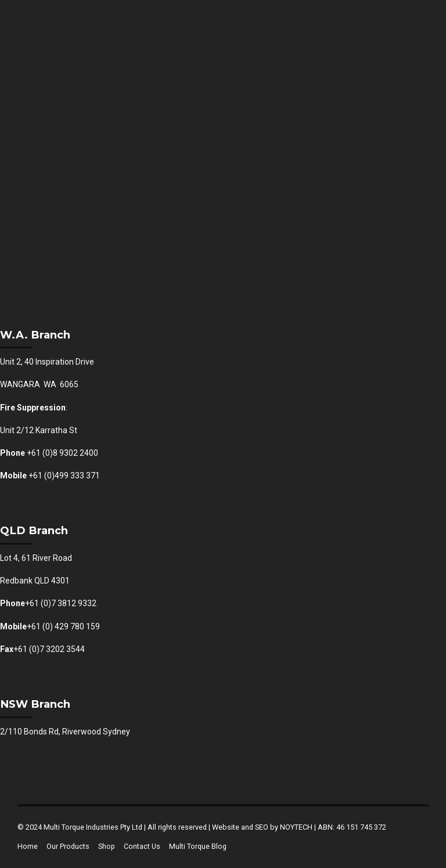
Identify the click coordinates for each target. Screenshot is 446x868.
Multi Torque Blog (198, 846)
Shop (107, 846)
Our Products (68, 846)
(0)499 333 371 (72, 476)
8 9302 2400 (75, 453)
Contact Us (142, 846)
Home (28, 846)
